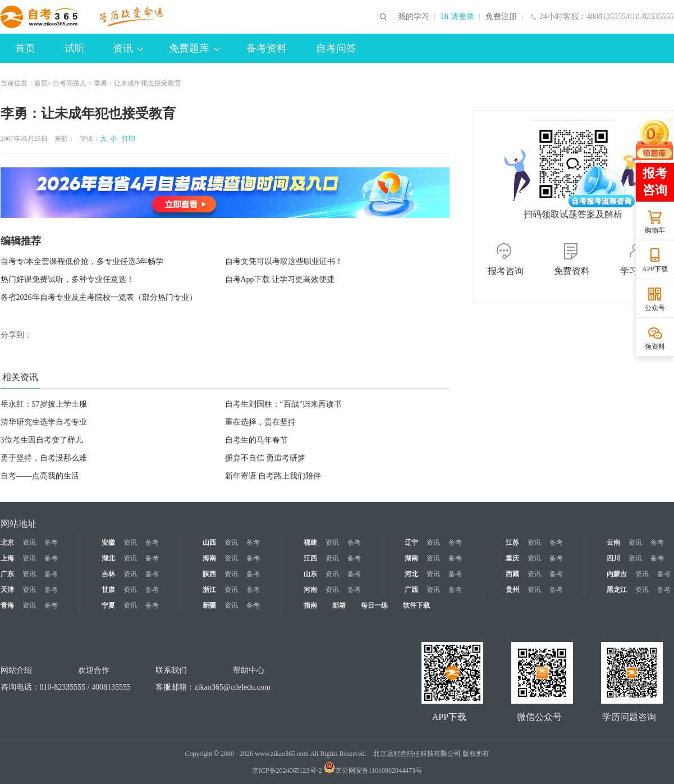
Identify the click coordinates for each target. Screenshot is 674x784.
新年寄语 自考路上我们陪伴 (273, 476)
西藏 (512, 574)
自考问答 (336, 48)
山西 (209, 543)
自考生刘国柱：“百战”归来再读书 (283, 404)
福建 (310, 543)
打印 (127, 139)
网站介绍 (16, 670)
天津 (7, 590)
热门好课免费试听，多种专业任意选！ (67, 279)
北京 (7, 543)
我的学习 (414, 17)
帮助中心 (249, 670)
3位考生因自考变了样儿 (42, 440)
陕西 (209, 574)
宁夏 (108, 605)
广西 (411, 590)
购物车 (655, 230)
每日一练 (374, 605)
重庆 (512, 558)
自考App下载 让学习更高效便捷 (280, 279)
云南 (613, 543)
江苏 (512, 543)
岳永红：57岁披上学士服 (44, 404)
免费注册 (501, 17)
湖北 (108, 558)
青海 (7, 605)
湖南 (411, 558)
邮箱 (339, 605)
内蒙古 (617, 574)
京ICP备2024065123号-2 (287, 771)
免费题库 (194, 48)
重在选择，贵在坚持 (260, 422)
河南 (310, 590)
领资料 (655, 347)
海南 (209, 558)
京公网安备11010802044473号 (373, 771)
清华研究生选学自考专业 (44, 422)
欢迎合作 (94, 670)
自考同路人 (70, 83)
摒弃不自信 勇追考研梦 (265, 458)
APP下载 (655, 269)
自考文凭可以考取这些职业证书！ (284, 261)
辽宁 (411, 543)
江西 (310, 558)
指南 (310, 605)
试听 (75, 48)
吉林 (108, 574)
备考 (51, 543)
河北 (411, 574)
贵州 (512, 590)
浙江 (209, 590)
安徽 (108, 543)
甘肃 (108, 590)
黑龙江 (617, 590)
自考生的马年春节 (256, 440)
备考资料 (267, 48)
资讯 (128, 48)
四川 (613, 558)
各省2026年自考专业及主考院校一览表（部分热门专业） (99, 297)
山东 (310, 574)
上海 (7, 558)
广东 (7, 574)
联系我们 (171, 670)
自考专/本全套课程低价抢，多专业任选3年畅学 (82, 261)
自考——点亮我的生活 (40, 476)
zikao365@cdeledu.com (233, 687)
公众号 (655, 308)
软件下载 (416, 605)
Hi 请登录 (457, 17)
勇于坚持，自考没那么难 (44, 458)
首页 (25, 48)
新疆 (209, 605)
